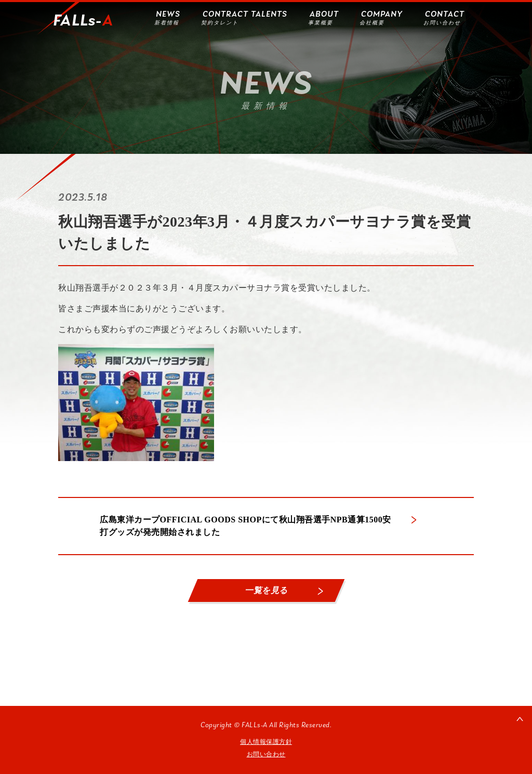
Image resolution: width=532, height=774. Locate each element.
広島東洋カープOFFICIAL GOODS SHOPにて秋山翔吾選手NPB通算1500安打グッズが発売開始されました (245, 526)
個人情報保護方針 (266, 742)
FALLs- (83, 21)
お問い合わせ (266, 754)
